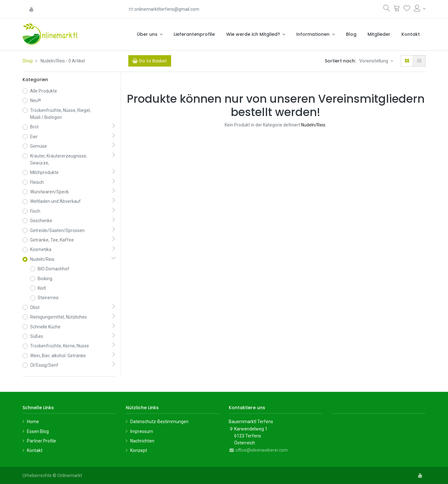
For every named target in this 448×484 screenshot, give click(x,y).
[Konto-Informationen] (420, 9)
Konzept (139, 450)
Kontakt (35, 450)
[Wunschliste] (407, 10)
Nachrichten (142, 441)
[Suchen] (387, 10)
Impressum (142, 431)
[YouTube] (31, 9)
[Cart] (150, 61)
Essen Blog (38, 431)
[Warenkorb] (397, 10)
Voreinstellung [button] (374, 61)
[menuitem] (194, 34)
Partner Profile (42, 441)
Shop (28, 61)
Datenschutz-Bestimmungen (159, 422)
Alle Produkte (44, 91)
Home (33, 422)
